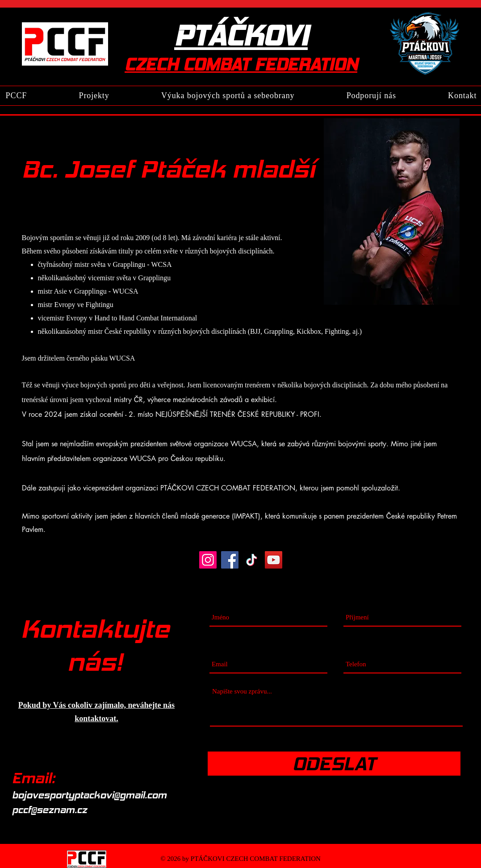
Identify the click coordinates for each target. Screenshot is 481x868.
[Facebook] (230, 560)
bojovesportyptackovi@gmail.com (89, 795)
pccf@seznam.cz (50, 810)
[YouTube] (274, 560)
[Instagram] (208, 560)
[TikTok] (252, 560)
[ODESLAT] (334, 764)
